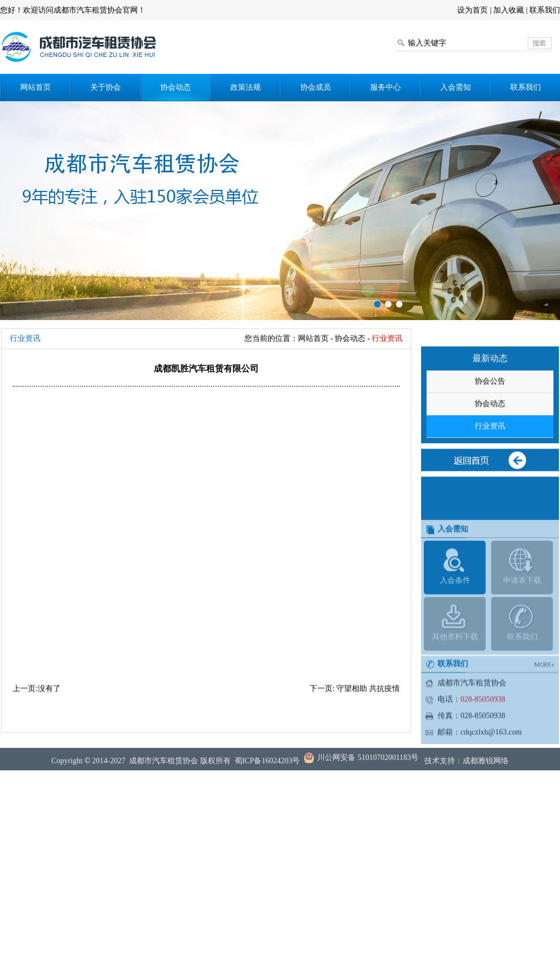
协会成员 (316, 87)
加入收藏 (509, 10)
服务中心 (386, 87)
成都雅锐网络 (486, 766)
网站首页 (36, 87)
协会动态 (176, 87)
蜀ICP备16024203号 (267, 766)
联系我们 (545, 10)
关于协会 (106, 87)
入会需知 (456, 87)
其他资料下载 (455, 678)
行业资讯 (490, 454)
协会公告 (490, 409)
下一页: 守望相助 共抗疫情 (355, 689)
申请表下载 (522, 621)
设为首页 (472, 10)
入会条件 (455, 621)
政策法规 (246, 87)
